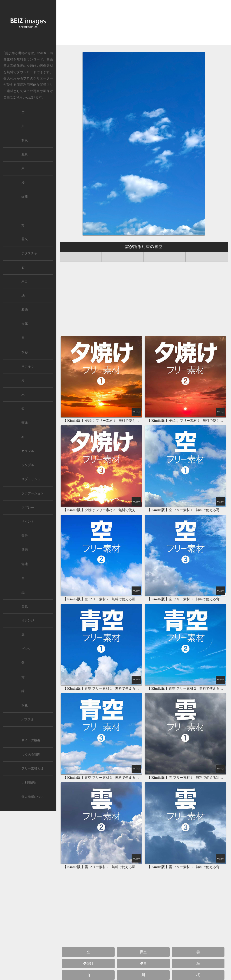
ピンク (26, 649)
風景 (25, 154)
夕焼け (32, 66)
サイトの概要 (31, 740)
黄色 (25, 606)
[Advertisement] (144, 24)
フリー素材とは (32, 768)
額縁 (25, 423)
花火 (25, 239)
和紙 (25, 310)
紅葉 (25, 197)
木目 (25, 281)
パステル (28, 719)
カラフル (28, 451)
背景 (25, 536)
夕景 (143, 963)
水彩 (25, 352)
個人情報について (34, 797)
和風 (25, 140)
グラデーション (32, 493)
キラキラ (28, 366)
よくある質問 (31, 754)
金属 (25, 324)
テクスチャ (29, 253)
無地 (25, 564)
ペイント (28, 522)
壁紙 (25, 550)
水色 (25, 705)
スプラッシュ (31, 479)
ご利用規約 (29, 783)
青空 (143, 952)
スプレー (28, 508)
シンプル (28, 465)
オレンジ (28, 620)
